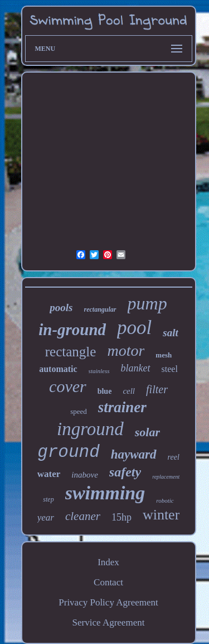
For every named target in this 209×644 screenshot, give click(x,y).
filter (157, 389)
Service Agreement (109, 622)
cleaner (83, 516)
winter (161, 515)
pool (134, 328)
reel (174, 457)
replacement (166, 477)
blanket (136, 368)
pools (61, 307)
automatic (58, 369)
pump (147, 303)
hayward (134, 454)
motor (126, 350)
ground (69, 452)
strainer (122, 407)
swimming (105, 493)
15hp (121, 517)
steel (170, 369)
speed (79, 411)
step (48, 499)
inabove (84, 475)
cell (129, 391)
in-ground (72, 330)
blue (105, 391)
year (46, 517)
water (49, 474)
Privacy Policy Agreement (108, 602)
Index (108, 562)
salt (170, 333)
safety (125, 472)
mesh (164, 355)
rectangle (71, 352)
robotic (165, 500)
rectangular (100, 309)
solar (147, 432)
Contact (108, 582)
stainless (99, 371)
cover (68, 386)
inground (90, 429)
